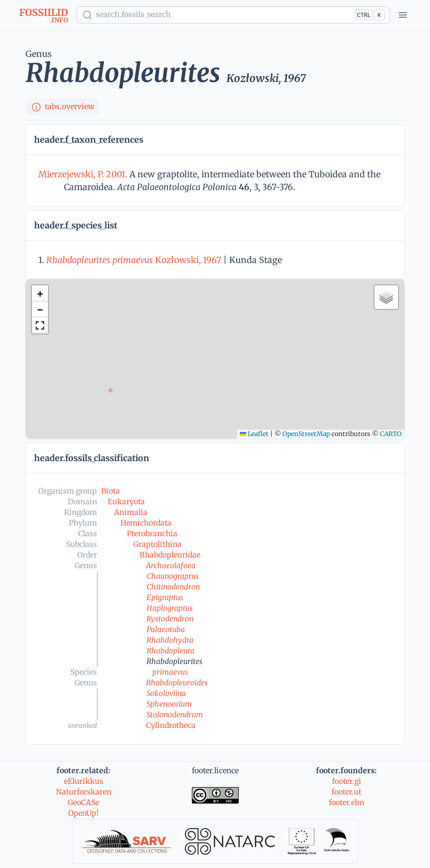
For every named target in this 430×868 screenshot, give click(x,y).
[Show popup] (233, 15)
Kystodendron (170, 619)
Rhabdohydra (170, 640)
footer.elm (347, 803)
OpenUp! (83, 813)
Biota (111, 491)
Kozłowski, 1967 (134, 260)
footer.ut (346, 792)
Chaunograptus (173, 576)
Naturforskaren (84, 792)
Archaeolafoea (171, 566)
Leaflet (254, 434)
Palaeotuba (166, 629)
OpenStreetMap (306, 434)
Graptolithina (157, 544)
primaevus (170, 672)
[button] (40, 293)
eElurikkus (84, 781)
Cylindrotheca (171, 725)
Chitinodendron (173, 587)
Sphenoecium (169, 704)
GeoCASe (83, 803)
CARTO (391, 434)
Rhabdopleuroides (177, 683)
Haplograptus (170, 608)
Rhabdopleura (171, 651)
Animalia (131, 512)
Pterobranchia (152, 534)
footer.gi (347, 781)
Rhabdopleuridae (170, 555)
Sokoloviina (166, 693)
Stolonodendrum (175, 715)
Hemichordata (146, 523)
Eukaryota (126, 502)
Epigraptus (165, 597)
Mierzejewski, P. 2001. (84, 174)
